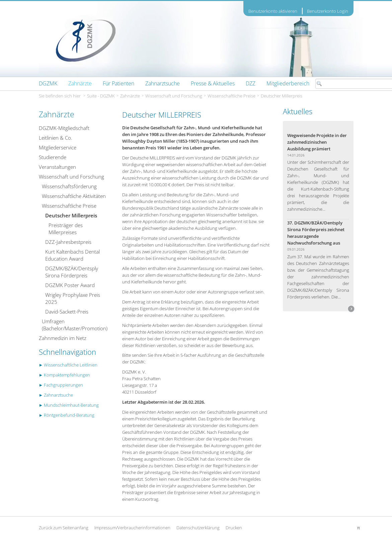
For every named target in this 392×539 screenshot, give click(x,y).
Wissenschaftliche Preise (231, 96)
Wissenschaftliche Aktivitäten (74, 196)
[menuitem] (48, 83)
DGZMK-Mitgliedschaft (64, 128)
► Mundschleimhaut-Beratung (69, 405)
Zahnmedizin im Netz (63, 338)
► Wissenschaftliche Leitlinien (68, 365)
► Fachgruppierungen (61, 385)
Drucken (234, 528)
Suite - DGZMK (101, 96)
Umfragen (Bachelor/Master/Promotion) (75, 325)
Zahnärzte (130, 96)
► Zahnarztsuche (56, 395)
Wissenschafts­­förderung (69, 186)
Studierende (53, 157)
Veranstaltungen (57, 167)
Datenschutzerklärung (198, 528)
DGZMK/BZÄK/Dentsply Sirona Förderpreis (72, 272)
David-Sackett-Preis (67, 312)
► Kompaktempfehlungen (65, 375)
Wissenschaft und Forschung (174, 96)
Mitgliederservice (58, 147)
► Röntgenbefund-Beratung (67, 415)
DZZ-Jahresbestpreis (68, 242)
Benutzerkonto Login (328, 11)
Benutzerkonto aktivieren (273, 11)
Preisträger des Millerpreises (66, 229)
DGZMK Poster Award (70, 285)
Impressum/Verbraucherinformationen (132, 528)
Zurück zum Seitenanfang (64, 528)
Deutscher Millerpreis (282, 96)
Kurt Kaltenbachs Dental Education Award (72, 255)
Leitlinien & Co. (56, 138)
